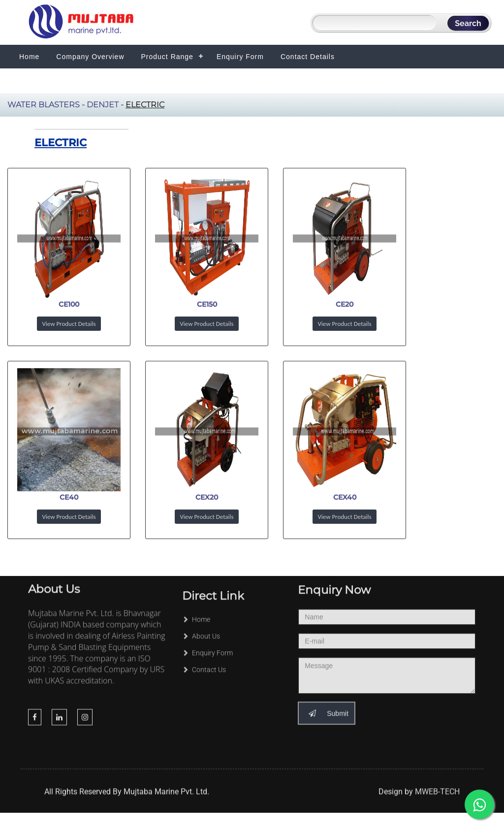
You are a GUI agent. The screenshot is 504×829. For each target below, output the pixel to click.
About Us (201, 613)
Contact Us (204, 646)
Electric (145, 105)
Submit (326, 678)
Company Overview (90, 57)
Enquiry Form (240, 57)
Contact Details (308, 57)
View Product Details (69, 324)
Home (29, 57)
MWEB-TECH (437, 800)
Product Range (167, 57)
